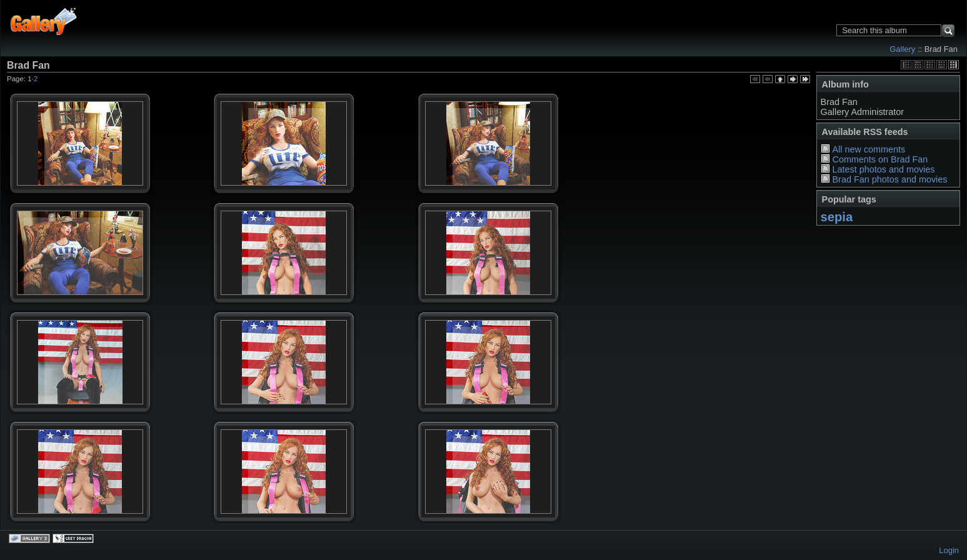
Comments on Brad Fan (880, 159)
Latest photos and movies (883, 169)
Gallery (902, 49)
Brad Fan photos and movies (889, 179)
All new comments (869, 149)
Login (949, 550)
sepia (837, 217)
